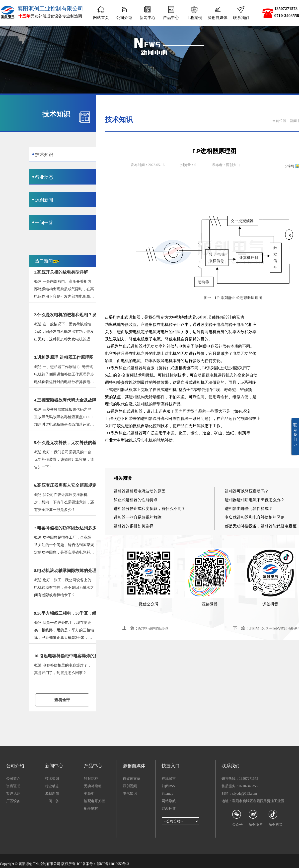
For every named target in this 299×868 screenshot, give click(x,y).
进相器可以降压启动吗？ (247, 491)
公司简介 (13, 779)
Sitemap (167, 794)
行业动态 (52, 786)
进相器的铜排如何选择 (134, 526)
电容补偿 (113, 353)
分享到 (290, 166)
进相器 (137, 346)
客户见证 (13, 794)
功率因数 (236, 332)
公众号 (237, 818)
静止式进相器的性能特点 (136, 500)
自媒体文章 (132, 779)
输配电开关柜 (94, 801)
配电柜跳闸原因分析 (154, 628)
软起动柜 (91, 779)
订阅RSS (168, 786)
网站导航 (169, 801)
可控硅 (164, 375)
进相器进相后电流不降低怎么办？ (255, 500)
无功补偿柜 (93, 786)
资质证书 (13, 786)
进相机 (180, 368)
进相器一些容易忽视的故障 (138, 517)
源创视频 (130, 786)
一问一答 (52, 801)
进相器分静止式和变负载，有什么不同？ (149, 509)
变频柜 (89, 794)
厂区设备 (13, 801)
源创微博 (256, 818)
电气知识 (130, 794)
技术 (138, 375)
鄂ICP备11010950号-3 (113, 864)
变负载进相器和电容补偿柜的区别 (255, 517)
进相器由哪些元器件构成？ (249, 509)
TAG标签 (169, 809)
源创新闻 (52, 794)
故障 (244, 419)
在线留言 (169, 779)
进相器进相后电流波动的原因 (140, 491)
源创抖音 (276, 818)
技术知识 (52, 779)
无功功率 (154, 346)
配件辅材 (91, 809)
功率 (109, 325)
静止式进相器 (128, 317)
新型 (157, 404)
